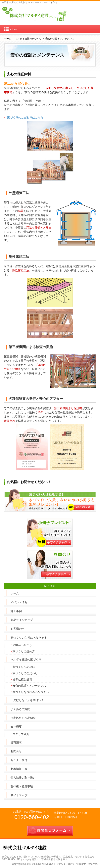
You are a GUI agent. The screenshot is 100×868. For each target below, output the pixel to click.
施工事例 (16, 611)
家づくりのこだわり (25, 673)
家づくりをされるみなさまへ (31, 692)
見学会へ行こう (22, 645)
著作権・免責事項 (22, 786)
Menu (50, 29)
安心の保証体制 (19, 74)
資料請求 (16, 742)
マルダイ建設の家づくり (26, 660)
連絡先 (84, 12)
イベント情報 (19, 602)
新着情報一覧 (19, 769)
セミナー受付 (19, 760)
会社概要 (16, 727)
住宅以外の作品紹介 (23, 718)
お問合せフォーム (93, 12)
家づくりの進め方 (24, 651)
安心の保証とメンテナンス (29, 686)
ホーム (15, 593)
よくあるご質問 (20, 709)
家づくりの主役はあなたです (29, 638)
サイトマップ (19, 795)
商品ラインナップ (22, 620)
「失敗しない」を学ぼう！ (27, 700)
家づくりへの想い (24, 667)
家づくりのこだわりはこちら (25, 117)
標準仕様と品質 (22, 679)
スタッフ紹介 (21, 734)
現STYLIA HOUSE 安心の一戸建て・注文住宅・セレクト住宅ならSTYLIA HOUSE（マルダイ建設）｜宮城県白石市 (48, 858)
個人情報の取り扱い (23, 778)
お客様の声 (18, 629)
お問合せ (16, 751)
